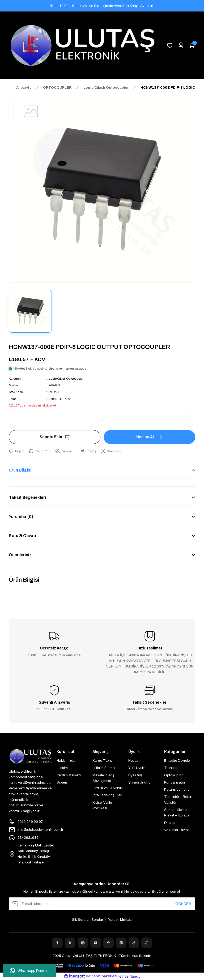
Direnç (169, 823)
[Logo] (83, 45)
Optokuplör (173, 775)
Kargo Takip (102, 761)
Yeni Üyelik (137, 768)
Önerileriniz (20, 555)
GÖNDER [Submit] (183, 904)
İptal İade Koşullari (107, 795)
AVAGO (54, 385)
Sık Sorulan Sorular (88, 920)
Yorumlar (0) (21, 517)
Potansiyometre (177, 789)
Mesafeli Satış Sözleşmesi (103, 778)
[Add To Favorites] (16, 451)
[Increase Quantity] (190, 420)
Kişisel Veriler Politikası (103, 805)
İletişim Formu (104, 768)
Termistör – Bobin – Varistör (180, 799)
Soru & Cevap (22, 536)
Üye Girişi (136, 775)
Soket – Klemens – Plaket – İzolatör (179, 812)
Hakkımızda (66, 761)
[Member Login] (181, 45)
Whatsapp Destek (29, 971)
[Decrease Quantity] (14, 420)
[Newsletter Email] (102, 904)
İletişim (62, 768)
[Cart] (192, 45)
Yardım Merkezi (69, 775)
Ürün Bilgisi (20, 470)
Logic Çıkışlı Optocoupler (66, 379)
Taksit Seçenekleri (27, 497)
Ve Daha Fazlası (177, 830)
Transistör (172, 768)
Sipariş (62, 782)
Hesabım (135, 761)
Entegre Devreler (177, 761)
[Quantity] (102, 420)
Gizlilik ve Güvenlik (108, 788)
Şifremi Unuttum (141, 782)
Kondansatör (175, 782)
